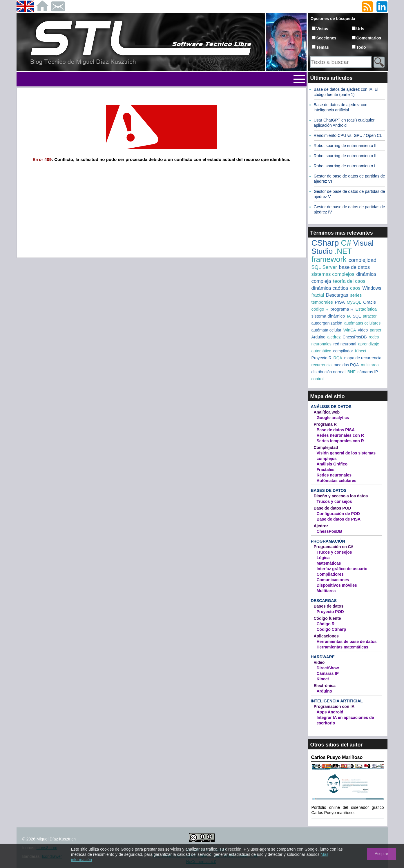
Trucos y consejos (334, 501)
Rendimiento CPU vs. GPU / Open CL (348, 135)
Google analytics (333, 418)
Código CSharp (331, 629)
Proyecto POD (330, 612)
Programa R (325, 424)
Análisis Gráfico (332, 464)
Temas (323, 47)
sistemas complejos (333, 274)
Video (319, 662)
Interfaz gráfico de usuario (342, 569)
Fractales (326, 470)
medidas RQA (346, 365)
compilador (343, 351)
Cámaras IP (328, 673)
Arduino (318, 337)
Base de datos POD (333, 508)
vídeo (363, 330)
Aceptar (381, 854)
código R (320, 309)
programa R (342, 309)
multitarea (370, 365)
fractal (318, 295)
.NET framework (332, 255)
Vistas (322, 29)
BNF (352, 372)
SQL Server (324, 267)
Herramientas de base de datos (347, 642)
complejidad (363, 260)
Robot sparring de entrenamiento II (345, 156)
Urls (360, 29)
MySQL (354, 302)
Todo (361, 47)
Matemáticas (329, 563)
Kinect (361, 351)
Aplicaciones (326, 636)
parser (376, 330)
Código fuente (327, 618)
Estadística (366, 309)
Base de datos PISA (336, 430)
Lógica (323, 558)
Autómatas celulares (337, 481)
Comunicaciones (333, 580)
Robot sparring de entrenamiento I (345, 166)
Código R (326, 624)
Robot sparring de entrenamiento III (346, 146)
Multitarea (326, 591)
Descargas (337, 295)
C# (346, 243)
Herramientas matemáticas (343, 647)
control (318, 379)
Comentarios (369, 38)
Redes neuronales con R (340, 435)
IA (349, 316)
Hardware (323, 657)
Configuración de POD (338, 514)
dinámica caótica (330, 288)
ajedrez (334, 337)
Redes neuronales (334, 475)
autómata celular (327, 330)
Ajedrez (321, 526)
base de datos (354, 267)
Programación (328, 541)
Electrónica (325, 686)
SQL (357, 316)
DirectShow (328, 668)
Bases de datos (329, 490)
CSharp (325, 243)
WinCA (350, 330)
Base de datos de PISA (339, 519)
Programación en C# (334, 547)
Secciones (326, 38)
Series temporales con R (340, 441)
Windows (372, 288)
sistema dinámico (328, 316)
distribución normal (329, 372)
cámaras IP (368, 372)
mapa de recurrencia (363, 358)
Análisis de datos (331, 407)
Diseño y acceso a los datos (341, 496)
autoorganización (327, 323)
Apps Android (330, 712)
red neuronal (345, 344)
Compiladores (330, 574)
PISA (340, 302)
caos (355, 288)
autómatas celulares (362, 323)
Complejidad (326, 447)
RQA (338, 358)
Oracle (369, 302)
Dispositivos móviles (337, 585)
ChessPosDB (355, 337)
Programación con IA (334, 706)
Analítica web (327, 412)
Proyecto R (321, 358)
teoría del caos (349, 281)
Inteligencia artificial (337, 701)
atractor (370, 316)
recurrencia (322, 365)
